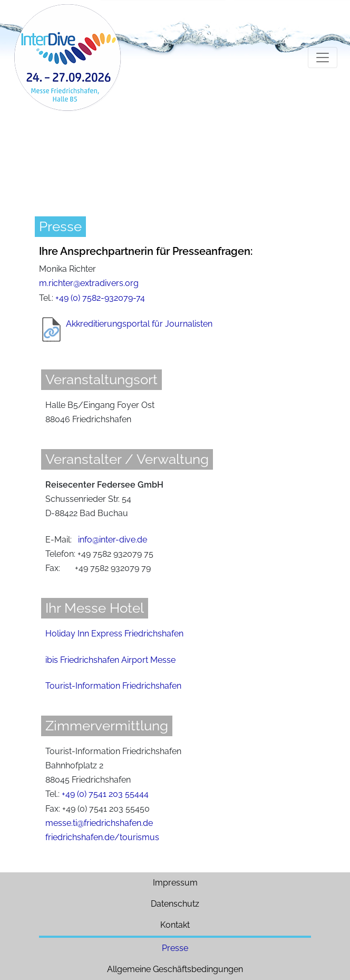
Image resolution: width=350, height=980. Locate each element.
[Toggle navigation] (323, 58)
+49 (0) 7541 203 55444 (105, 794)
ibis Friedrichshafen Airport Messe (110, 660)
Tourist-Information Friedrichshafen (113, 686)
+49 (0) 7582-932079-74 (100, 298)
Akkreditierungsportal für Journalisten (139, 324)
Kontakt (175, 925)
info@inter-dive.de (113, 540)
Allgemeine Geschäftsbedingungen (175, 969)
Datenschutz (175, 904)
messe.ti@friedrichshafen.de (99, 823)
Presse (175, 948)
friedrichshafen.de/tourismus (102, 837)
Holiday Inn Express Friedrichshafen (114, 634)
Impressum (175, 883)
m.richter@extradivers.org (89, 283)
